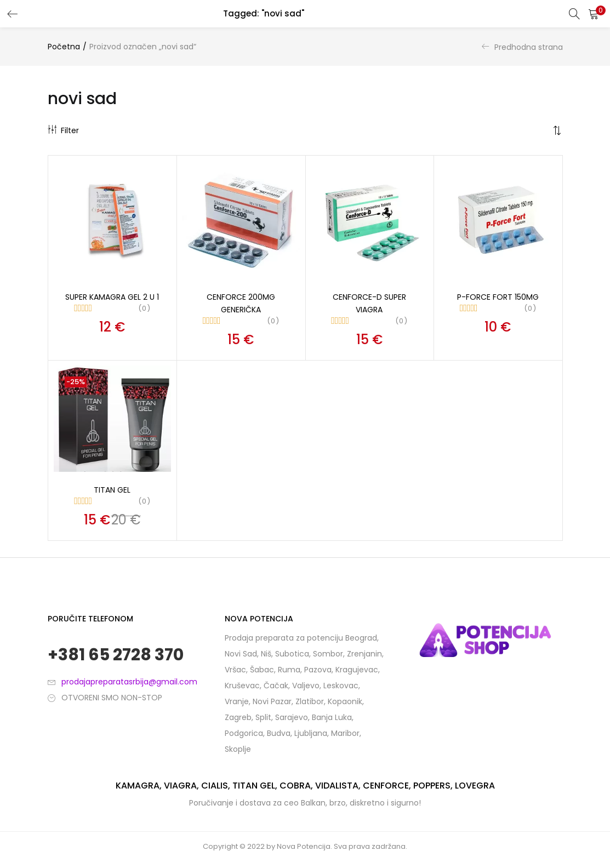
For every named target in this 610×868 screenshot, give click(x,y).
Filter (63, 130)
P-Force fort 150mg (498, 297)
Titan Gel (112, 490)
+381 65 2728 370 (116, 655)
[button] (594, 14)
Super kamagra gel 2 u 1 (112, 297)
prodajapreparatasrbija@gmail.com (129, 682)
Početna (64, 47)
